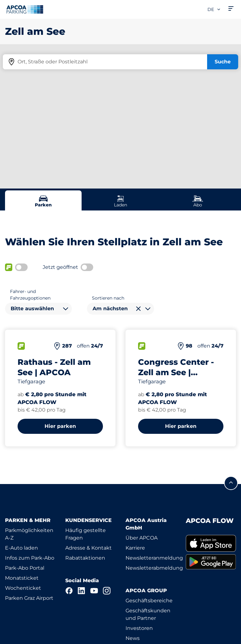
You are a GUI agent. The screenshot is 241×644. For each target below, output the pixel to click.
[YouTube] (94, 591)
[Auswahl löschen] (138, 309)
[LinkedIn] (82, 591)
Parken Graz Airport (29, 598)
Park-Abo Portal (25, 568)
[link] (211, 543)
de (214, 9)
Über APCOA (142, 538)
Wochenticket (23, 588)
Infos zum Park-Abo (30, 558)
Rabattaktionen (85, 558)
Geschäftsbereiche (149, 601)
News (133, 638)
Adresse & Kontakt (88, 548)
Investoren (139, 628)
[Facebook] (69, 591)
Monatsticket (22, 578)
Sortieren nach (108, 298)
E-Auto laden (21, 548)
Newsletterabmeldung (154, 568)
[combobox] (38, 309)
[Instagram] (107, 591)
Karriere (135, 548)
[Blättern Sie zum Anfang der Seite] (231, 483)
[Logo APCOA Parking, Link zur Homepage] (25, 9)
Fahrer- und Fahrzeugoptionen (30, 295)
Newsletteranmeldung (154, 558)
